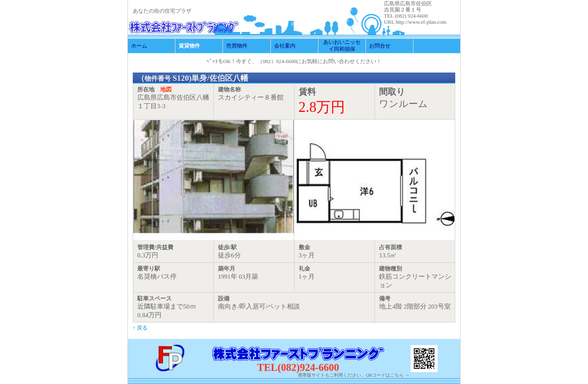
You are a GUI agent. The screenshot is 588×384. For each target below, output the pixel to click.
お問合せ (380, 46)
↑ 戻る (140, 328)
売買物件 (237, 46)
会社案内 (285, 46)
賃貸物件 (189, 46)
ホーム (139, 46)
